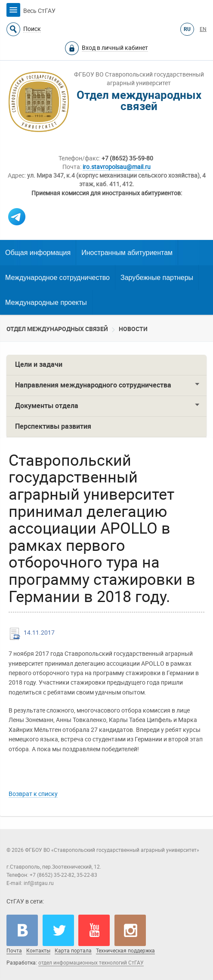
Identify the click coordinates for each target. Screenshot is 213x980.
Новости (133, 329)
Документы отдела (47, 406)
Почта (14, 951)
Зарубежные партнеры (157, 278)
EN (203, 29)
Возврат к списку (33, 794)
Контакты (38, 951)
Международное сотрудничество (57, 278)
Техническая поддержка (125, 951)
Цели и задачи (39, 364)
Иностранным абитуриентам (127, 253)
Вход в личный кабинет (115, 48)
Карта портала (73, 951)
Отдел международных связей (57, 329)
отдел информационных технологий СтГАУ (91, 963)
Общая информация (38, 253)
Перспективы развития (53, 426)
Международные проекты (46, 303)
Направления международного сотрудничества (93, 385)
